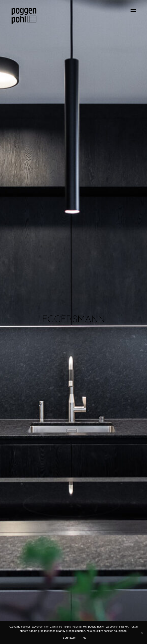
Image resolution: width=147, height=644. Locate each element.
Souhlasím (70, 638)
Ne (85, 638)
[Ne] (142, 633)
